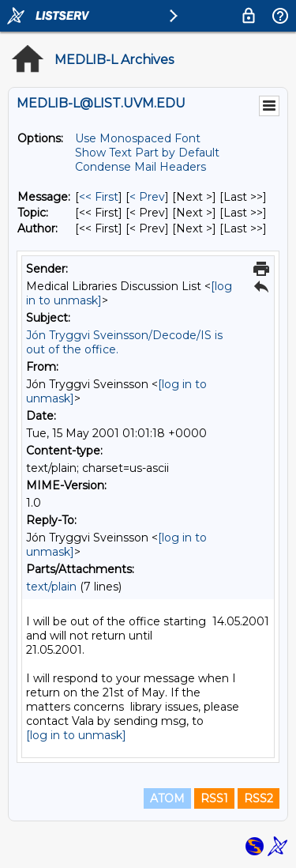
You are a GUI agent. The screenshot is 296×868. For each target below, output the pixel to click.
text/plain (51, 587)
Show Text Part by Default (147, 153)
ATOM (167, 798)
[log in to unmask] (76, 735)
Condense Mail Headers (141, 167)
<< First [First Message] (99, 197)
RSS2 (259, 798)
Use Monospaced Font (138, 138)
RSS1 (214, 798)
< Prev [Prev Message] (147, 197)
